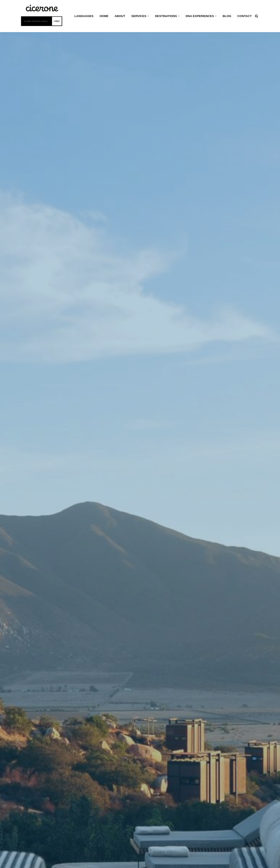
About (120, 16)
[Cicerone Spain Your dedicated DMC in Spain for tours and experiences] (43, 16)
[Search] (256, 16)
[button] (148, 16)
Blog (227, 16)
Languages (84, 16)
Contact (244, 16)
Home (104, 16)
